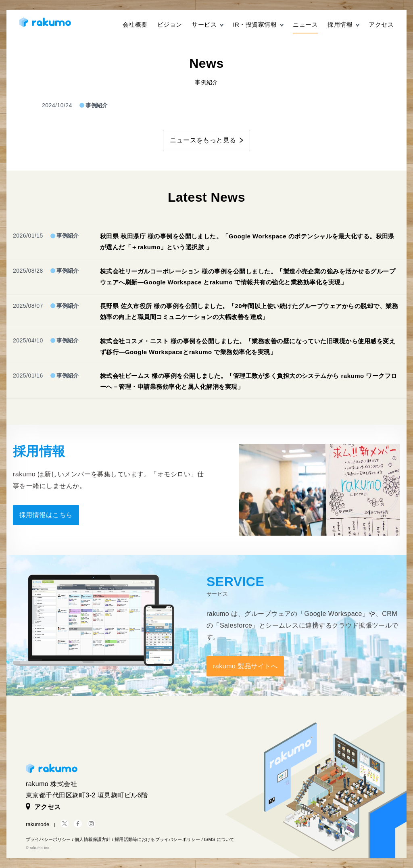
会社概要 (135, 24)
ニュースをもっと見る (203, 140)
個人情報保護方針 (93, 839)
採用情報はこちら (46, 515)
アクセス (381, 24)
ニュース (305, 24)
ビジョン (170, 24)
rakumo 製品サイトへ (245, 666)
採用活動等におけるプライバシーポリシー (157, 839)
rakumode (38, 824)
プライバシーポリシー (48, 839)
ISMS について (219, 839)
